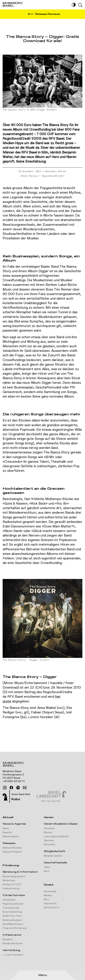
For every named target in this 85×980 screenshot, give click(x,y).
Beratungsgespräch (14, 876)
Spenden (49, 840)
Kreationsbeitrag (12, 912)
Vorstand (49, 828)
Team (47, 867)
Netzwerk (50, 845)
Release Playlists (12, 852)
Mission (48, 832)
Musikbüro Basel (13, 765)
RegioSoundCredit (53, 176)
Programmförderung (15, 928)
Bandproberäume (13, 944)
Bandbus (8, 939)
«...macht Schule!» (13, 955)
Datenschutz (51, 908)
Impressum (50, 904)
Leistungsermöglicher (56, 836)
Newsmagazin (11, 836)
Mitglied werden (53, 856)
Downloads (50, 891)
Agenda (7, 832)
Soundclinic (9, 900)
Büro (47, 871)
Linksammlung (11, 889)
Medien (48, 895)
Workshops (9, 880)
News (6, 828)
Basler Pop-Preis (12, 916)
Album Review (29, 176)
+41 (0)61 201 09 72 (14, 781)
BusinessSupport (12, 920)
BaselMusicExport (13, 924)
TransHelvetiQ (11, 908)
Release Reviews (12, 848)
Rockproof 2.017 (12, 884)
